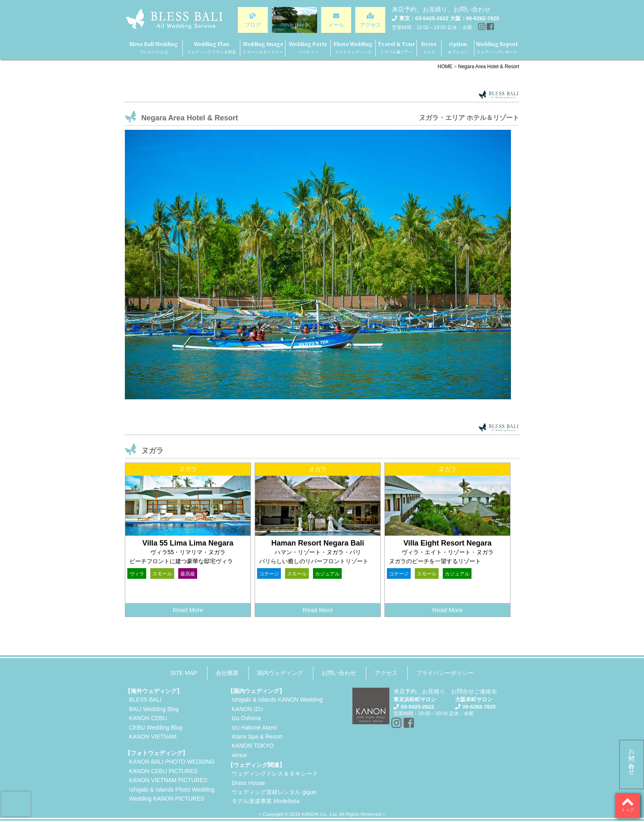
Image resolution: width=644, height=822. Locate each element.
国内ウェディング (280, 673)
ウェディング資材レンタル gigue (274, 792)
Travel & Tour (396, 48)
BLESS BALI (145, 700)
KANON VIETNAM (153, 737)
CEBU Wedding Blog (156, 728)
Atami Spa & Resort (257, 737)
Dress (429, 48)
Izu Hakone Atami (254, 728)
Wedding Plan (212, 48)
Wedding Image (263, 48)
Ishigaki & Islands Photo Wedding (172, 790)
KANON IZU (247, 709)
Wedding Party (308, 48)
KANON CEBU (148, 718)
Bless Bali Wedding (154, 48)
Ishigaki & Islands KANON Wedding (277, 700)
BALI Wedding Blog (154, 709)
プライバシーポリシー (445, 673)
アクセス (386, 673)
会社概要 (227, 673)
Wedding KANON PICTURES (167, 799)
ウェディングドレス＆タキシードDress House (275, 778)
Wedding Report (497, 48)
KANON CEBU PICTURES (163, 771)
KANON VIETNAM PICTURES (168, 780)
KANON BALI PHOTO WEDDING (172, 762)
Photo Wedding (353, 48)
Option (458, 48)
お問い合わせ (632, 758)
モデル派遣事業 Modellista (266, 801)
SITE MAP (184, 673)
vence (239, 755)
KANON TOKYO (253, 746)
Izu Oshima (246, 718)
